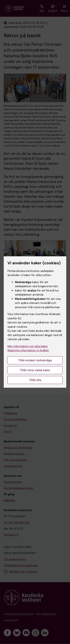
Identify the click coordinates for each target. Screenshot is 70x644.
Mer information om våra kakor (28, 346)
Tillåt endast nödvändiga (35, 360)
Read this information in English (28, 350)
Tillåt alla (35, 380)
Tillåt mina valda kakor (35, 370)
